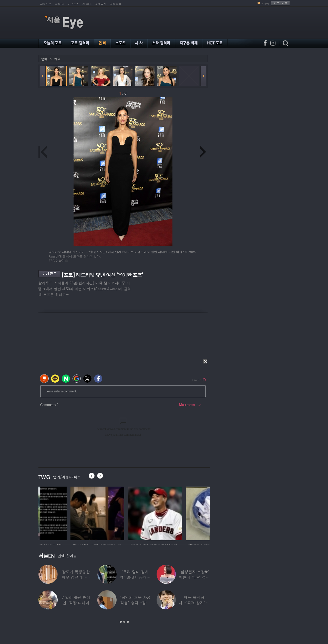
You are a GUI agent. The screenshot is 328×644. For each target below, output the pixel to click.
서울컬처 (116, 4)
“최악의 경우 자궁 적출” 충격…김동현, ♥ (135, 603)
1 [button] (121, 622)
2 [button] (124, 622)
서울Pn (60, 4)
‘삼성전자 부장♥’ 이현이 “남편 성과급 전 (194, 577)
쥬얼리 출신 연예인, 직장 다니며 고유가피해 (76, 603)
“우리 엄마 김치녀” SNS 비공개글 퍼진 (135, 577)
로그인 (265, 4)
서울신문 (46, 4)
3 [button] (128, 622)
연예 (44, 59)
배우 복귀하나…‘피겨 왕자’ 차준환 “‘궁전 (194, 603)
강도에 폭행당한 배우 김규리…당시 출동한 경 (76, 577)
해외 (57, 59)
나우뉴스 (73, 4)
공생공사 (101, 4)
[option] (65, 513)
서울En (87, 4)
